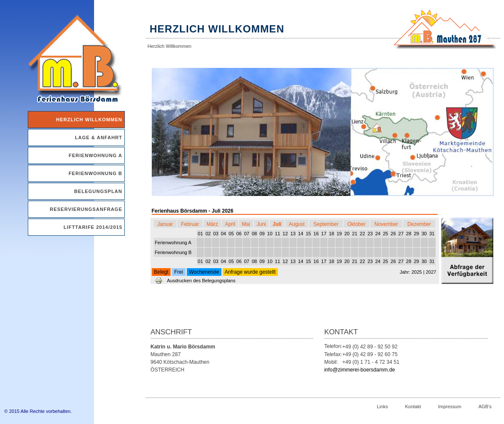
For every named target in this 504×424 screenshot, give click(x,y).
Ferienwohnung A (96, 155)
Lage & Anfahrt (99, 137)
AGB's (485, 406)
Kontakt (413, 406)
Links (383, 406)
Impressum (450, 406)
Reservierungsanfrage (86, 209)
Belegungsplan (98, 191)
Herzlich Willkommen (89, 120)
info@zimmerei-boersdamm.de (360, 370)
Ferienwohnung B (95, 173)
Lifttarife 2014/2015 (93, 227)
